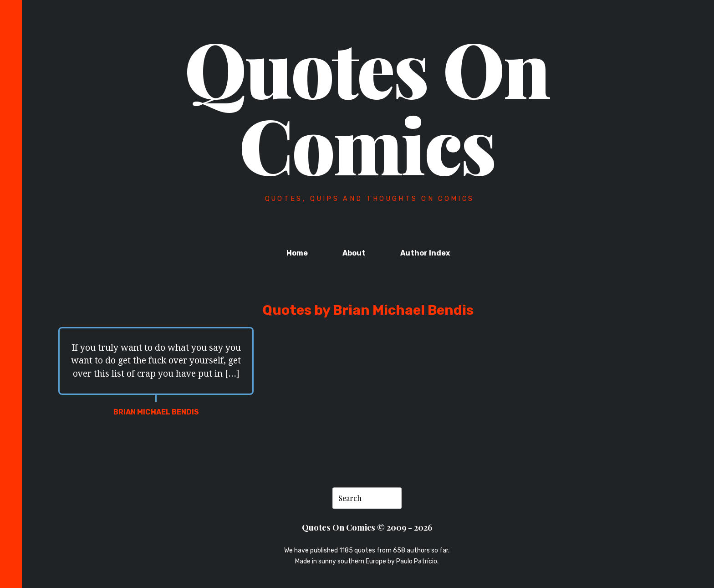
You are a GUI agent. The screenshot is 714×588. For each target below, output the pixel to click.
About (354, 253)
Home (297, 253)
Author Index (425, 253)
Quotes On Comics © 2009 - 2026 (367, 527)
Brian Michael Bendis (156, 412)
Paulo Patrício (417, 561)
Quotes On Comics (367, 106)
